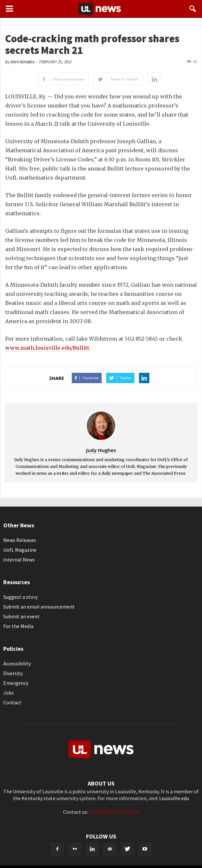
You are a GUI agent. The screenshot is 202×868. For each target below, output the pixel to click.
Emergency (16, 683)
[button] (193, 9)
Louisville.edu (174, 798)
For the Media (18, 626)
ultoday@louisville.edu (114, 812)
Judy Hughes (23, 62)
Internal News (19, 560)
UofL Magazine (20, 550)
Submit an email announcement (39, 607)
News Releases (20, 540)
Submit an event (21, 616)
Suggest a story (20, 597)
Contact (12, 702)
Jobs (9, 693)
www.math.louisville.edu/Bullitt (47, 348)
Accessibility (17, 663)
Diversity (13, 673)
